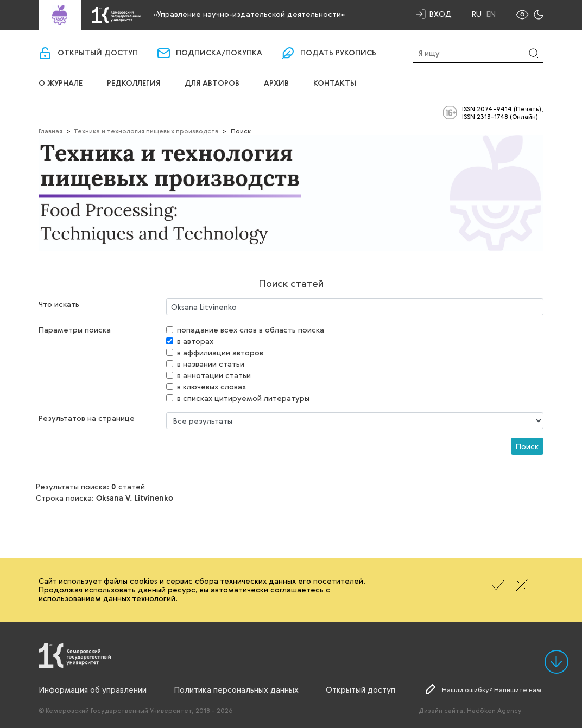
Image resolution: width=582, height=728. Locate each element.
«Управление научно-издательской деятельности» (249, 14)
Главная (50, 131)
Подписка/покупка (219, 53)
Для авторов (212, 84)
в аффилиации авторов (220, 352)
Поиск (527, 446)
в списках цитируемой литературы (243, 398)
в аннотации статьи (214, 375)
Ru (477, 14)
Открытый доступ (98, 53)
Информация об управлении (93, 689)
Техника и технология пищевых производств (146, 131)
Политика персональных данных (236, 689)
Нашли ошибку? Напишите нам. (493, 689)
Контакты (335, 84)
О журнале (61, 84)
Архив (276, 84)
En (491, 14)
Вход (441, 14)
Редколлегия (134, 84)
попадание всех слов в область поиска (251, 330)
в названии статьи (211, 364)
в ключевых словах (211, 387)
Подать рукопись (338, 53)
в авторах (195, 341)
